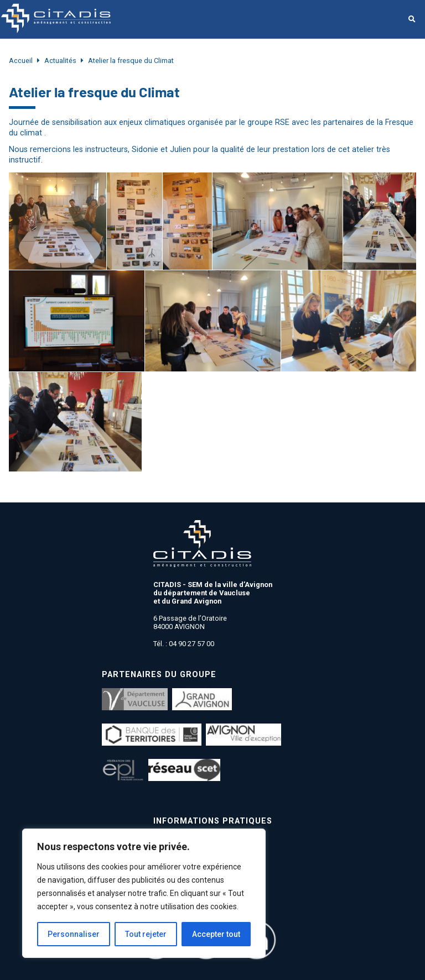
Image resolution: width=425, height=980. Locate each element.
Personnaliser (74, 934)
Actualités (60, 61)
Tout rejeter (146, 934)
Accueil (21, 61)
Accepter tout (216, 934)
